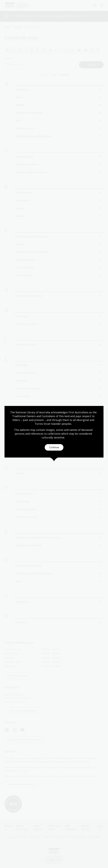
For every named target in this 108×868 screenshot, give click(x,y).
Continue (54, 447)
